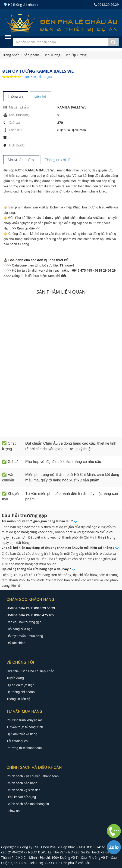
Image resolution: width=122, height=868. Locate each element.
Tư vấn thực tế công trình (25, 727)
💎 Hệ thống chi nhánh (20, 5)
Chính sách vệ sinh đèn (23, 790)
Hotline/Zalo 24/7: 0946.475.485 (30, 615)
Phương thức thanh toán (24, 748)
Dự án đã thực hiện (20, 685)
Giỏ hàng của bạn (19, 629)
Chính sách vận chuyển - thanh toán (33, 776)
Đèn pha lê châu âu (76, 863)
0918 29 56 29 (105, 270)
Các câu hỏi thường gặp (24, 622)
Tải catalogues (17, 741)
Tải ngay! (67, 265)
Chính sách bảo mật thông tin (28, 804)
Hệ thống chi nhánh (21, 692)
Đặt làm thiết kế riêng (22, 734)
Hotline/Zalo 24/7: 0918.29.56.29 (31, 608)
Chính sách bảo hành (22, 783)
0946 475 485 (82, 270)
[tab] (15, 97)
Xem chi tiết (57, 276)
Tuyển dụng (15, 678)
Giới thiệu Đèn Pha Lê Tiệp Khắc (30, 671)
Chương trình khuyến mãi (25, 720)
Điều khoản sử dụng (21, 797)
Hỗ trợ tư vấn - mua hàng (25, 636)
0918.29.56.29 (106, 5)
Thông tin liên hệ (19, 699)
